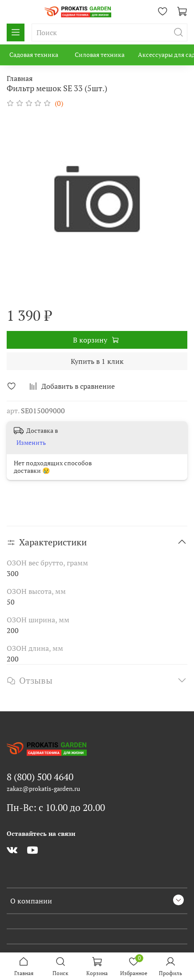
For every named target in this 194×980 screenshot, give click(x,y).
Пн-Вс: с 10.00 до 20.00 (56, 807)
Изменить (31, 443)
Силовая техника (100, 54)
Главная (20, 78)
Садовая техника (34, 54)
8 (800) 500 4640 (40, 777)
